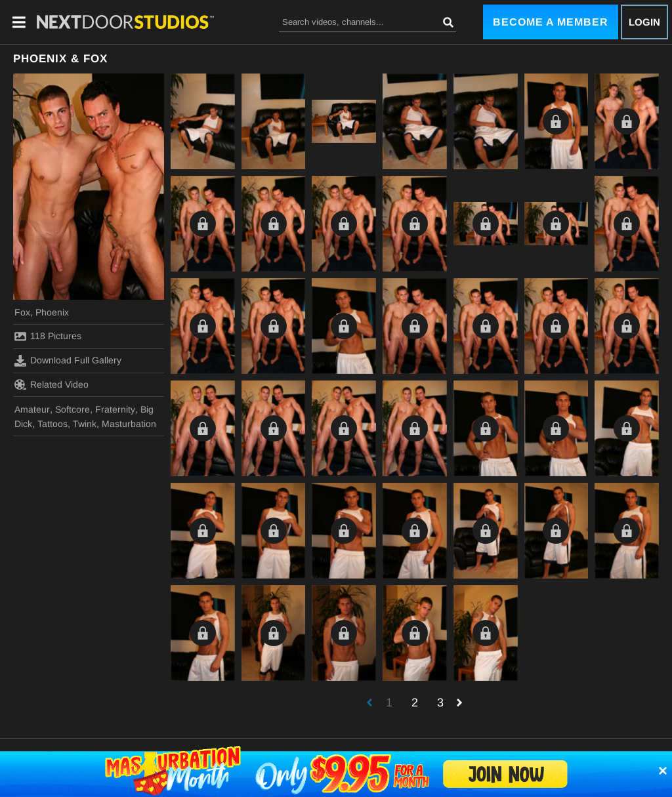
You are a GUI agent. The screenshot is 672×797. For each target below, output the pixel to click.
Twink (85, 424)
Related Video (52, 384)
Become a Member (551, 22)
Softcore (73, 409)
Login (644, 22)
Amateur (32, 409)
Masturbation (129, 424)
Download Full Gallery (68, 361)
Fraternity (115, 409)
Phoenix (52, 312)
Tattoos (52, 424)
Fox (22, 312)
